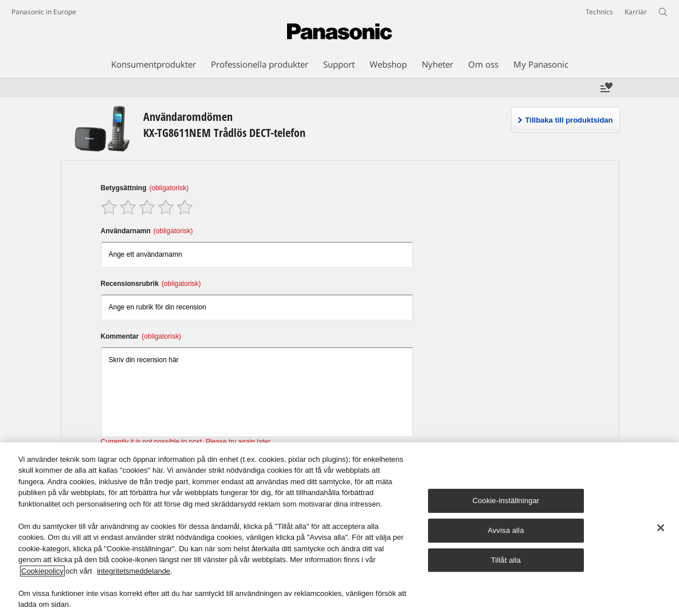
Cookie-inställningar (506, 501)
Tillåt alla (506, 560)
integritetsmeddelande (134, 571)
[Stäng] (661, 528)
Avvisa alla (506, 530)
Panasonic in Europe (44, 12)
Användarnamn (147, 231)
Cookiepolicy (42, 571)
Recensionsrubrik (151, 284)
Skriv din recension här (257, 392)
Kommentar (141, 336)
